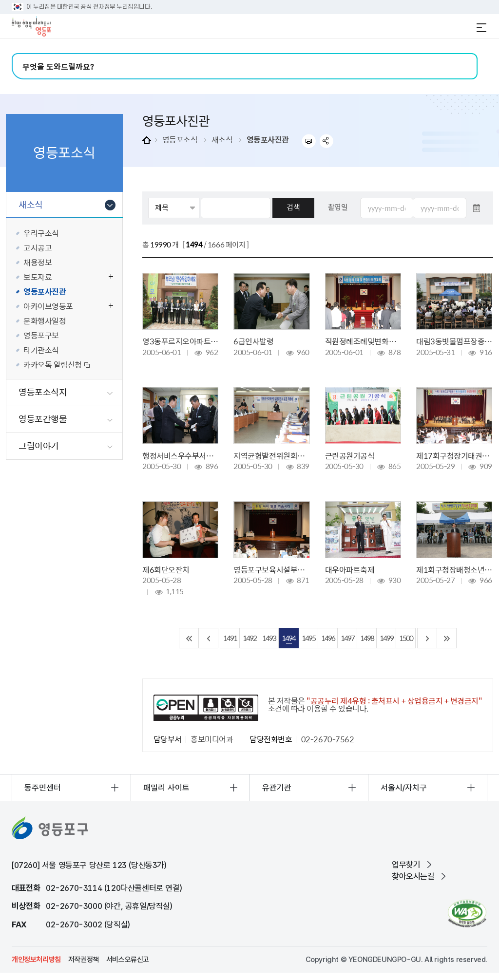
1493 (269, 638)
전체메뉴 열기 (481, 28)
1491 (230, 638)
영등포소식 (180, 139)
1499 (386, 638)
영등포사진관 (268, 139)
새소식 (222, 139)
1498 (367, 638)
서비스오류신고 (128, 960)
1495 (308, 638)
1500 (406, 638)
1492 (249, 638)
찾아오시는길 (413, 876)
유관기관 (277, 788)
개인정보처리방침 (36, 960)
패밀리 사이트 (166, 788)
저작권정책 (84, 960)
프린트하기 (309, 141)
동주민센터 (43, 788)
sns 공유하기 (327, 141)
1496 (328, 638)
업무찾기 (406, 865)
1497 (347, 638)
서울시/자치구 (404, 788)
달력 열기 (477, 208)
